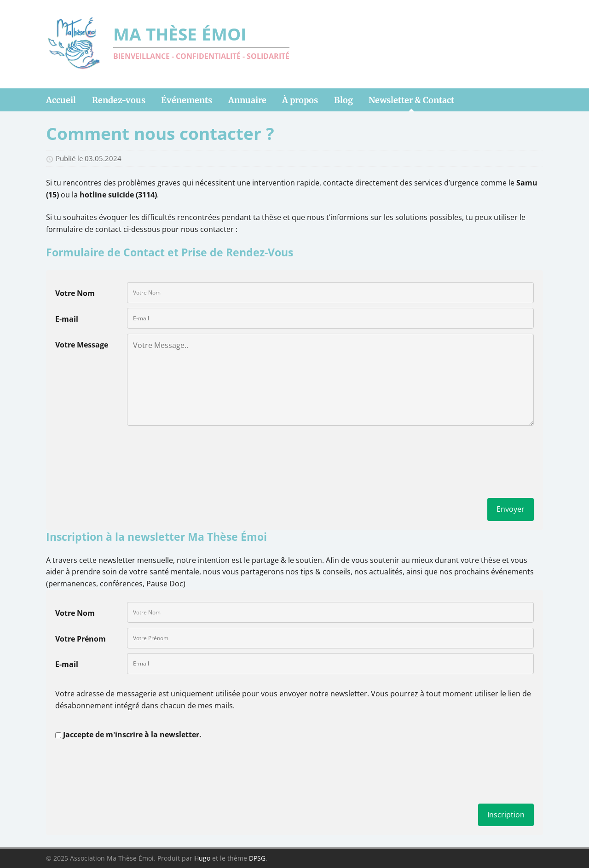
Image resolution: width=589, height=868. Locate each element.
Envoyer (511, 509)
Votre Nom (75, 293)
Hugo (202, 858)
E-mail (67, 319)
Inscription (506, 815)
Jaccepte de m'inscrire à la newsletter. (132, 735)
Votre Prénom (81, 639)
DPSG (257, 858)
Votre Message (82, 345)
